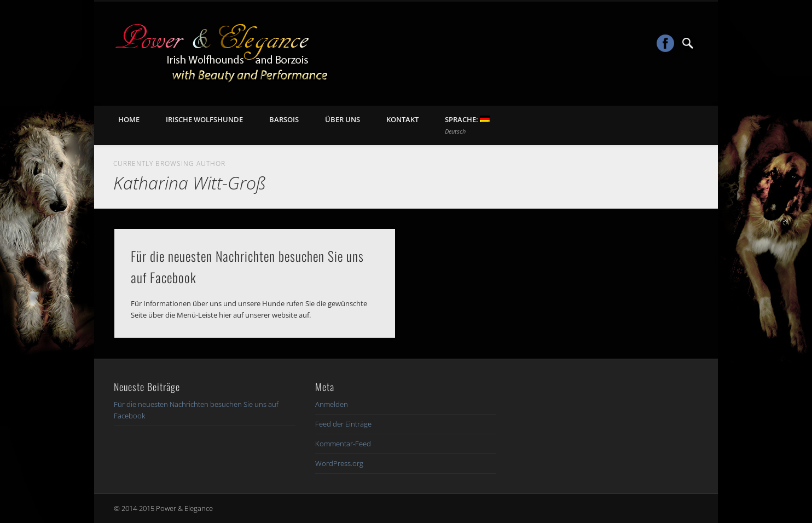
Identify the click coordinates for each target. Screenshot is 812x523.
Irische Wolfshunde (204, 119)
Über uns (343, 119)
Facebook (665, 43)
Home (129, 119)
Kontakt (402, 119)
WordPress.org (339, 463)
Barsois (284, 119)
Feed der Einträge (343, 424)
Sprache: (467, 125)
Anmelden (332, 404)
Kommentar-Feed (343, 444)
